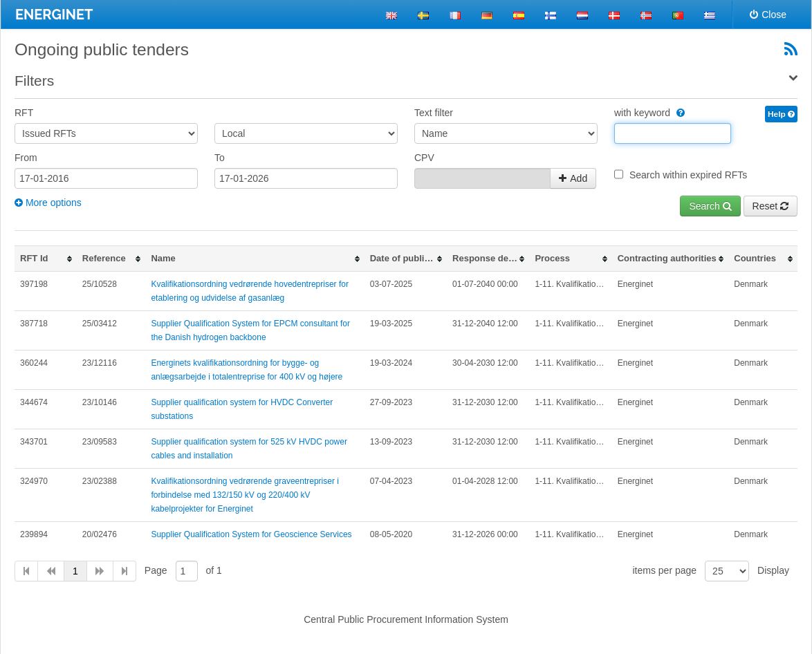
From (26, 158)
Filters (34, 81)
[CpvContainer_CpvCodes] (482, 178)
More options (48, 203)
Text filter (434, 113)
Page (156, 570)
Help (781, 114)
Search (710, 206)
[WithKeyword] (679, 113)
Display (773, 570)
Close (768, 15)
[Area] (306, 133)
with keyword (649, 113)
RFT (24, 113)
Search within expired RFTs (688, 175)
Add (573, 178)
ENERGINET (54, 15)
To (220, 158)
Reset (771, 206)
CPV (424, 158)
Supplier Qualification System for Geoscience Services (251, 534)
